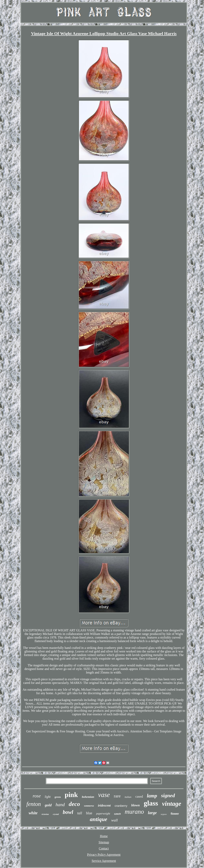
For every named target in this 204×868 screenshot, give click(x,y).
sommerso (89, 806)
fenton (34, 804)
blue (89, 813)
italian (128, 797)
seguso (164, 814)
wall (114, 820)
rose (37, 796)
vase (104, 795)
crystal (56, 814)
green (58, 797)
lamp (152, 796)
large (152, 813)
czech (117, 814)
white (33, 813)
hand (60, 805)
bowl (68, 812)
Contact (104, 848)
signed (168, 796)
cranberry (121, 806)
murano (134, 812)
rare (117, 796)
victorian (45, 814)
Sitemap (104, 842)
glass (151, 803)
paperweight (103, 814)
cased (139, 797)
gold (48, 805)
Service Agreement (104, 861)
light (48, 797)
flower (175, 814)
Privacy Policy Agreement (104, 855)
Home (104, 836)
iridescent (104, 805)
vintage (172, 804)
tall (80, 813)
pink (71, 795)
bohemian (88, 797)
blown (136, 805)
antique (99, 819)
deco (74, 804)
